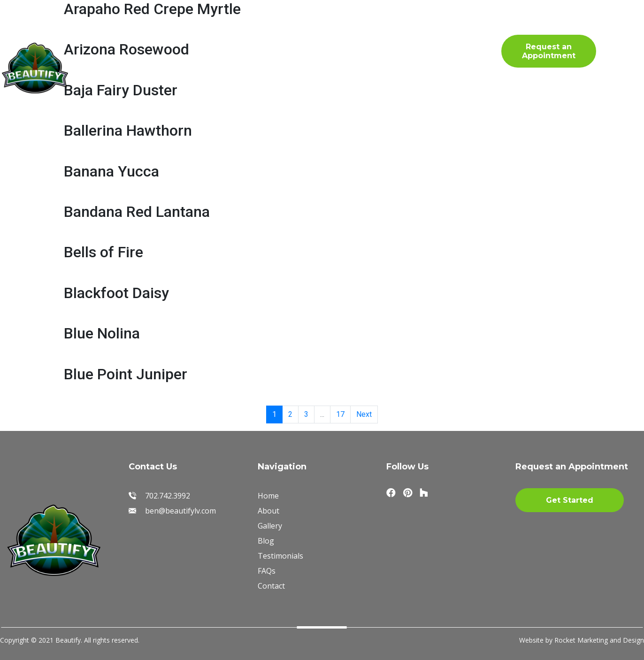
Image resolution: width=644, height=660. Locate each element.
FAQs (124, 61)
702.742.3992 (481, 50)
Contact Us (233, 61)
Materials (296, 35)
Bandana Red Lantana (137, 212)
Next (364, 414)
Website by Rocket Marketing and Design (582, 640)
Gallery (235, 35)
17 (340, 414)
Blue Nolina (102, 333)
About (180, 35)
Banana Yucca (111, 171)
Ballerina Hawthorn (128, 130)
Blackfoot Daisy (116, 293)
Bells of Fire (103, 252)
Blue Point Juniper (126, 374)
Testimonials (370, 35)
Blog (172, 61)
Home (127, 35)
